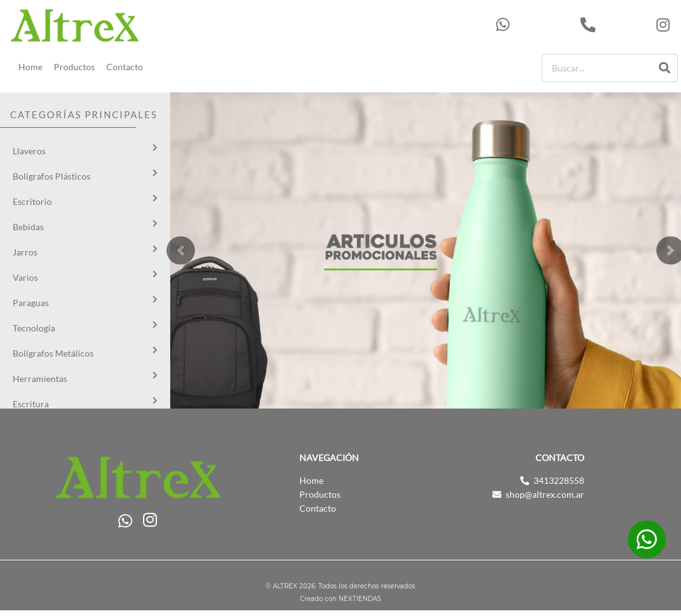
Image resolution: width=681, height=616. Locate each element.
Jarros (25, 252)
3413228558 (615, 25)
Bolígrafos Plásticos (52, 176)
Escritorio (32, 201)
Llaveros (29, 151)
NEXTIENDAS (360, 601)
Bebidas (28, 227)
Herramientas (40, 379)
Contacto (125, 67)
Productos (74, 67)
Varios (25, 277)
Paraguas (31, 303)
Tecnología (34, 328)
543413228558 (535, 25)
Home (30, 67)
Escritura (31, 404)
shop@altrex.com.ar (545, 494)
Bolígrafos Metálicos (53, 353)
